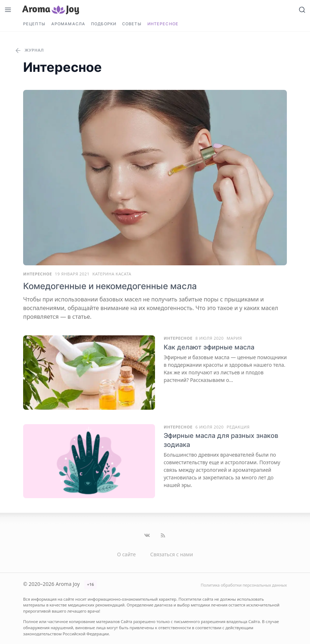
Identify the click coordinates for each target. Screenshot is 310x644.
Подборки (104, 24)
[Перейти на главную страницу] (51, 10)
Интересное (163, 24)
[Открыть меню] (8, 10)
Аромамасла (68, 24)
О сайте (126, 554)
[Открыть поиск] (302, 10)
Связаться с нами (172, 554)
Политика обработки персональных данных (244, 585)
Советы (132, 24)
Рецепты (34, 24)
